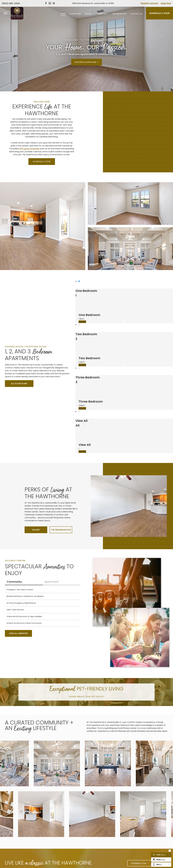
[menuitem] (63, 14)
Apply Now (166, 3)
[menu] (5, 13)
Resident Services (149, 3)
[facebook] (46, 4)
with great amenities (30, 149)
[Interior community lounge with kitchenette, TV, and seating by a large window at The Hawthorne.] (110, 147)
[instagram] (50, 4)
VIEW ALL (82, 322)
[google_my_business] (54, 4)
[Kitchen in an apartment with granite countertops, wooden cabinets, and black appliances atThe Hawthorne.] (147, 117)
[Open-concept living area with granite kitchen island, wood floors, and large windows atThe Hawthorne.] (110, 117)
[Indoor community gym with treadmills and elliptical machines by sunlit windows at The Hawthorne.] (147, 147)
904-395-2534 (10, 3)
